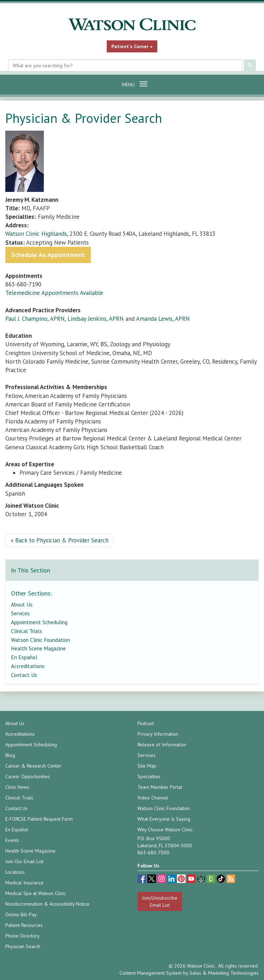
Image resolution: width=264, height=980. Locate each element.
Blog (10, 755)
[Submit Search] (250, 66)
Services (20, 613)
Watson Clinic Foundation (40, 640)
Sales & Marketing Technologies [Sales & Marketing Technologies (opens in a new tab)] (224, 973)
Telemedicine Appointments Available (54, 293)
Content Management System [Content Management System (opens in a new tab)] (151, 973)
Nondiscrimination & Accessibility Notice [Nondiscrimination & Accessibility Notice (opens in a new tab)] (47, 904)
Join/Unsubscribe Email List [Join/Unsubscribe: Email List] (160, 901)
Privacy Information (158, 734)
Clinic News (17, 787)
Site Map (147, 766)
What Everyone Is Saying (164, 819)
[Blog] (231, 880)
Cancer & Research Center (33, 766)
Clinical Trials (27, 631)
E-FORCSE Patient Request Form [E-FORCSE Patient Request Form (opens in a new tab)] (39, 819)
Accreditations (28, 666)
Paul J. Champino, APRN (35, 319)
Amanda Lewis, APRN (163, 319)
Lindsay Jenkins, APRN (96, 319)
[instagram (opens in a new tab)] (162, 880)
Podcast (146, 723)
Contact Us (24, 675)
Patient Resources (24, 925)
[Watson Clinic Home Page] (132, 24)
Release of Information (162, 745)
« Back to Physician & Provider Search (60, 540)
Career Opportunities (28, 776)
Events (12, 840)
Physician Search (23, 946)
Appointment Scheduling (39, 622)
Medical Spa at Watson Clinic (36, 893)
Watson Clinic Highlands (36, 234)
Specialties (149, 776)
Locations (15, 872)
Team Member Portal (160, 787)
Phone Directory (22, 936)
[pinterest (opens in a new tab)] (182, 880)
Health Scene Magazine (38, 648)
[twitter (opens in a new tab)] (152, 880)
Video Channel (153, 798)
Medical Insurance (24, 883)
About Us (22, 604)
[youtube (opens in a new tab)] (192, 880)
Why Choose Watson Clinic (165, 830)
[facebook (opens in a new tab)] (142, 880)
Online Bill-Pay (21, 915)
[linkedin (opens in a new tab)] (172, 880)
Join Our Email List (24, 861)
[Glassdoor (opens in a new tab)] (212, 880)
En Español (24, 657)
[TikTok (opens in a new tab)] (222, 880)
